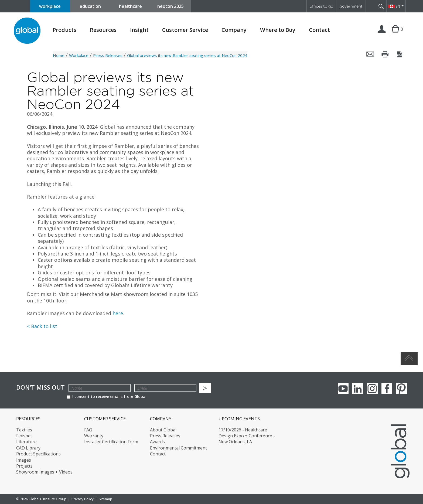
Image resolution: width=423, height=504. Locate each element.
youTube (343, 389)
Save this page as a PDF (400, 54)
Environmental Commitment (178, 448)
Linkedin (358, 389)
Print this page (385, 54)
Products (64, 30)
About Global (163, 430)
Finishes (24, 436)
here (118, 313)
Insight (139, 30)
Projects (24, 466)
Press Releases (108, 55)
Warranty (94, 436)
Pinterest (401, 389)
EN (398, 6)
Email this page (370, 54)
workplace (50, 6)
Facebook (387, 389)
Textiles (24, 430)
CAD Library (28, 448)
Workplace (79, 55)
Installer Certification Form (111, 442)
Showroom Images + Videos (44, 472)
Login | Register (383, 35)
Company (234, 30)
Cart (395, 35)
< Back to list (42, 326)
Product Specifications (38, 454)
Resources (103, 30)
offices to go (321, 6)
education (90, 6)
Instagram (372, 389)
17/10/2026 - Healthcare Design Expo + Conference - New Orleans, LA (247, 436)
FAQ (88, 430)
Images (24, 460)
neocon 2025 (170, 6)
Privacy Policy (83, 499)
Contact (319, 30)
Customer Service (185, 30)
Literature (26, 442)
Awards (157, 442)
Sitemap (105, 499)
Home (59, 55)
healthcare (130, 6)
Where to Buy (278, 30)
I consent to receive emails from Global (107, 396)
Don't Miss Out (40, 387)
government (351, 6)
